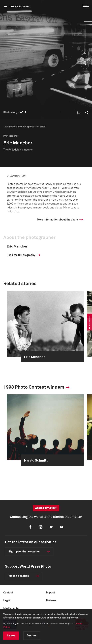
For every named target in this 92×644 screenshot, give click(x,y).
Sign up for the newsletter (24, 552)
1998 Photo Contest (20, 7)
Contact (8, 593)
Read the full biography (21, 255)
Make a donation (19, 576)
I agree (11, 636)
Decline (32, 636)
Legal (7, 601)
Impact (50, 593)
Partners (51, 601)
